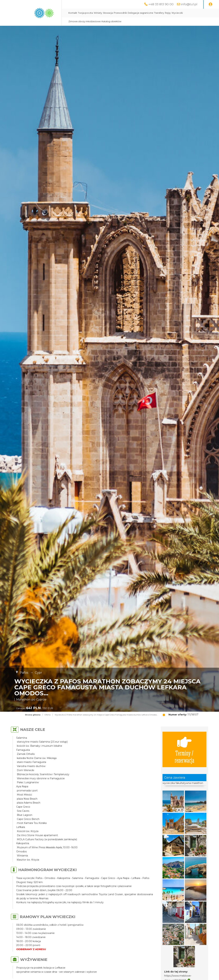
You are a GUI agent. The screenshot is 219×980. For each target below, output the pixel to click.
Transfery (159, 13)
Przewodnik (120, 13)
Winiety (98, 13)
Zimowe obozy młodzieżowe (85, 21)
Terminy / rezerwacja (184, 749)
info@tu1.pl (189, 4)
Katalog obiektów (111, 21)
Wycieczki (177, 13)
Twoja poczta (85, 13)
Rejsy (168, 13)
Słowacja (108, 13)
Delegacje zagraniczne (140, 13)
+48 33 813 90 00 (161, 4)
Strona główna (33, 715)
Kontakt (73, 13)
